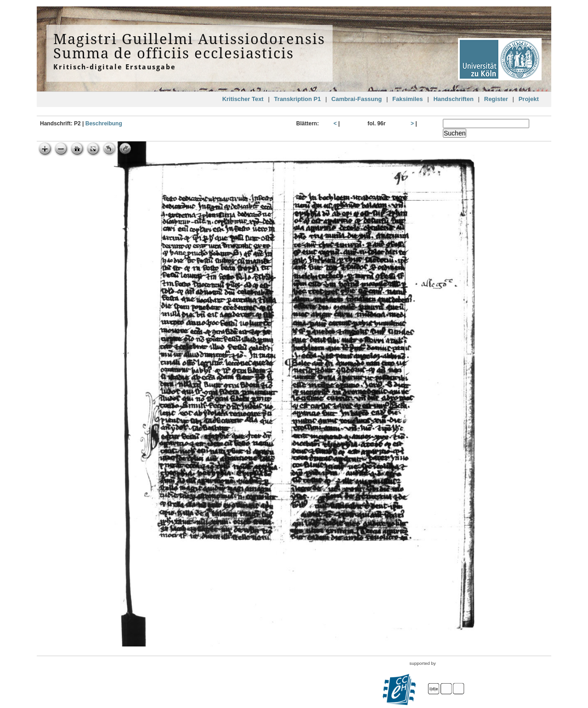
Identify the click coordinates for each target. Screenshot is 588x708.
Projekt (529, 99)
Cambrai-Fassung (356, 99)
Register (496, 99)
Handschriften (453, 99)
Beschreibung (104, 124)
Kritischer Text (243, 99)
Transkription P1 (298, 99)
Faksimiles (408, 99)
